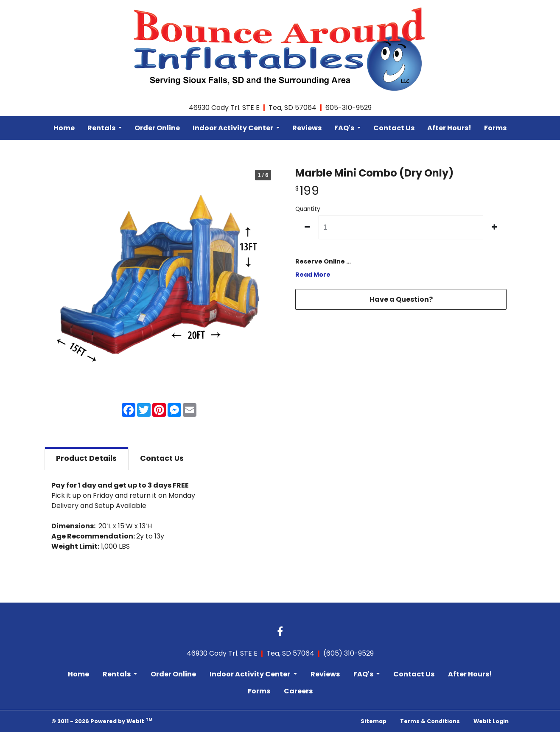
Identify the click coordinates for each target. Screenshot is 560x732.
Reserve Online (320, 261)
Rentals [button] (102, 128)
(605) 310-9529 (349, 653)
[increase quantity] (495, 227)
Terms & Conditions (430, 721)
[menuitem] (64, 128)
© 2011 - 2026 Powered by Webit (102, 721)
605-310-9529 (349, 108)
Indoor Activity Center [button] (234, 128)
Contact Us (394, 128)
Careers (298, 691)
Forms (495, 128)
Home (64, 128)
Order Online (157, 128)
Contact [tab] (162, 458)
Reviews (307, 128)
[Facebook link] (280, 632)
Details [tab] (86, 458)
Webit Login (491, 721)
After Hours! (449, 128)
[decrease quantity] (307, 227)
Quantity (308, 209)
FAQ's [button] (345, 128)
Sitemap (374, 721)
